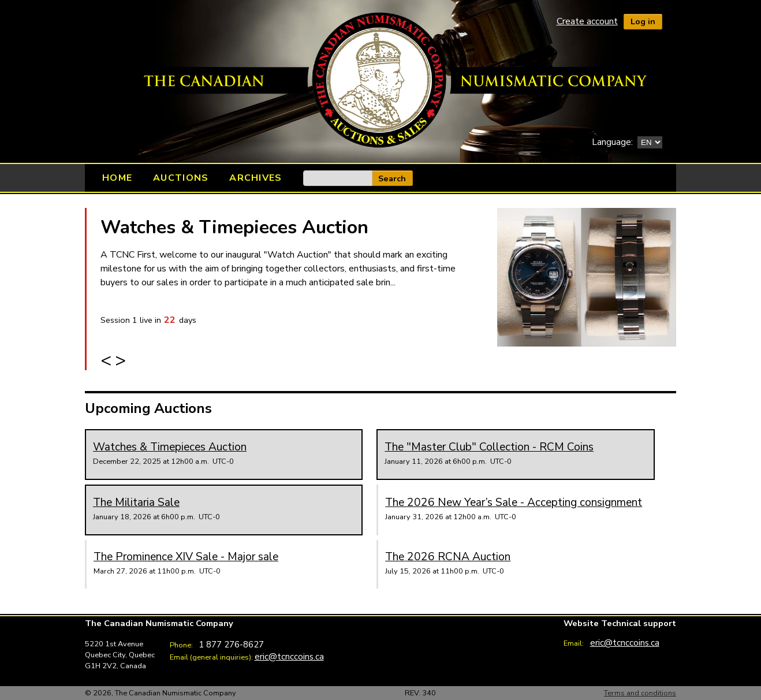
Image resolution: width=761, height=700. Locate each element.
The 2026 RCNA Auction (448, 557)
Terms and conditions (640, 693)
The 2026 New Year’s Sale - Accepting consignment (514, 502)
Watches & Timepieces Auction (234, 227)
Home (117, 178)
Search (392, 178)
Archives (255, 178)
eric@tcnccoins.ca (289, 656)
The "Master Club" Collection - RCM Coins (489, 447)
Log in (643, 21)
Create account (587, 21)
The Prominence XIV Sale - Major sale (186, 557)
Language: (612, 142)
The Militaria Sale (136, 502)
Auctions (181, 178)
